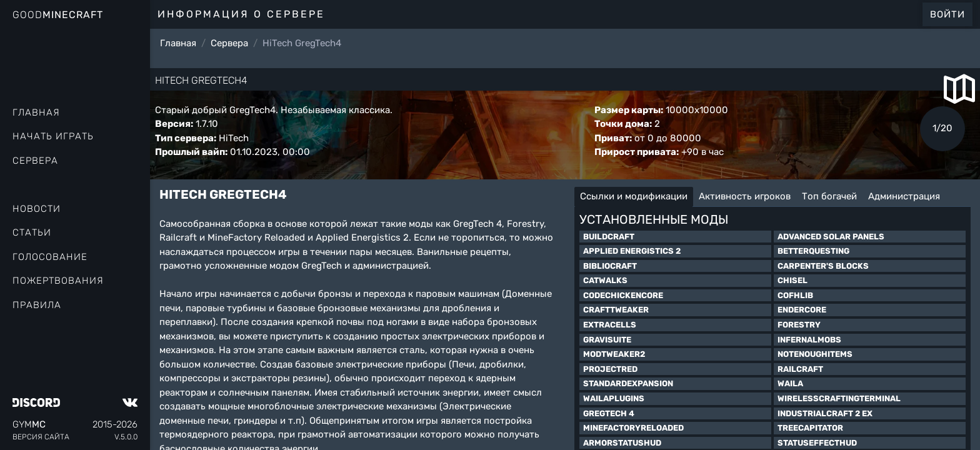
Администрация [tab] (904, 196)
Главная (36, 112)
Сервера (35, 161)
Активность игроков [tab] (745, 196)
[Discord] (36, 402)
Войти (947, 14)
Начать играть (53, 136)
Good (58, 15)
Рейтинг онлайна (62, 184)
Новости (37, 209)
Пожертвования (58, 281)
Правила (37, 305)
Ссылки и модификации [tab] (634, 196)
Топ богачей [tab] (829, 196)
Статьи (32, 232)
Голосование (50, 257)
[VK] (130, 402)
